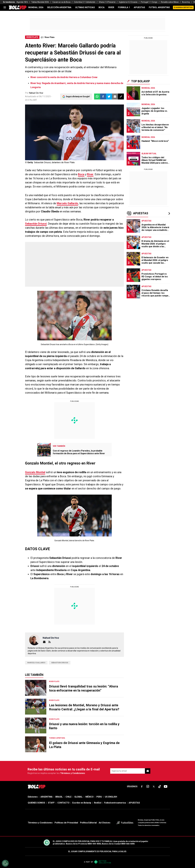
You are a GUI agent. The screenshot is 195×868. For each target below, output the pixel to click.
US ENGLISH (111, 797)
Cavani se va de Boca (61, 2)
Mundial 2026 (36, 7)
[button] (103, 97)
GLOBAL (78, 797)
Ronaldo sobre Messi (170, 2)
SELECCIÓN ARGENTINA (59, 7)
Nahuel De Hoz (36, 93)
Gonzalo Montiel (35, 472)
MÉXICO (90, 797)
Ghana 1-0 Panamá (107, 2)
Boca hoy (186, 2)
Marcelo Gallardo (67, 203)
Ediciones (33, 797)
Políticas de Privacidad (66, 823)
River (90, 174)
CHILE (69, 797)
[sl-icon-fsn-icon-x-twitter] (154, 787)
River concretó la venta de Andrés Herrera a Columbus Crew (64, 77)
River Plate (50, 37)
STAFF (51, 803)
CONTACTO (63, 803)
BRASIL (59, 797)
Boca (81, 174)
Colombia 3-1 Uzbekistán (85, 2)
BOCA (102, 7)
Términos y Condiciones (73, 773)
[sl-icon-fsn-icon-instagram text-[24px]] (148, 787)
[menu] (5, 7)
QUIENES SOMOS (36, 803)
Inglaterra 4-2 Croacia (128, 2)
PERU (99, 797)
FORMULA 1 (124, 7)
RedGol (98, 803)
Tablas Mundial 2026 (40, 2)
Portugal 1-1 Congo (149, 2)
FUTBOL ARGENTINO (159, 7)
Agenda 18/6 (22, 2)
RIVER (111, 7)
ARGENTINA (47, 797)
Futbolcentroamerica (115, 803)
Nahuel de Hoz (51, 638)
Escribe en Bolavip (82, 803)
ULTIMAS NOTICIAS (85, 7)
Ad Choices (105, 823)
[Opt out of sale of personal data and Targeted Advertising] (5, 863)
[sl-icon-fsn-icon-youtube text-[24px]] (166, 787)
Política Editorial (88, 823)
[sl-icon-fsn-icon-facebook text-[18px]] (142, 787)
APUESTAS (139, 7)
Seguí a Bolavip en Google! (78, 97)
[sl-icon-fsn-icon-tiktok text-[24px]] (160, 787)
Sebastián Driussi (36, 224)
